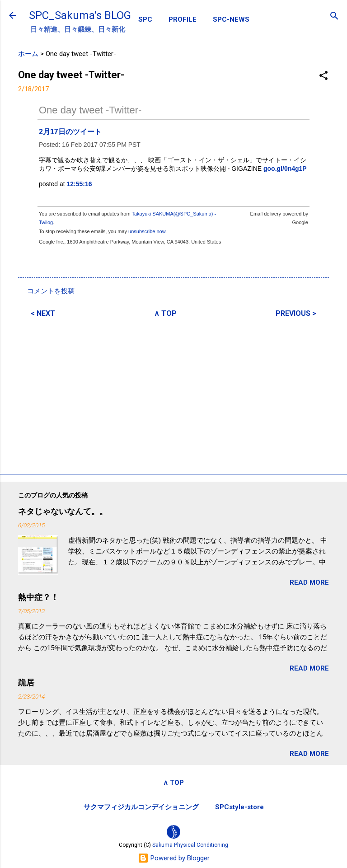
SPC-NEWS (231, 19)
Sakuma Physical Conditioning (190, 845)
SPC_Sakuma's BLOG (80, 15)
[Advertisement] (173, 394)
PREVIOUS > (296, 313)
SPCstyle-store (239, 807)
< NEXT (43, 313)
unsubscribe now (147, 231)
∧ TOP (165, 313)
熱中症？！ (38, 597)
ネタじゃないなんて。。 (63, 511)
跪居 (26, 683)
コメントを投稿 (51, 291)
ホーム (28, 54)
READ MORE (309, 582)
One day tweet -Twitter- (90, 110)
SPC (145, 19)
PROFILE (183, 19)
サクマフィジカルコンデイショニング (141, 807)
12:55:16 (80, 184)
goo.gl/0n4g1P (285, 169)
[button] (324, 76)
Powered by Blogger (174, 858)
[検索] (334, 16)
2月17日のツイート (70, 132)
